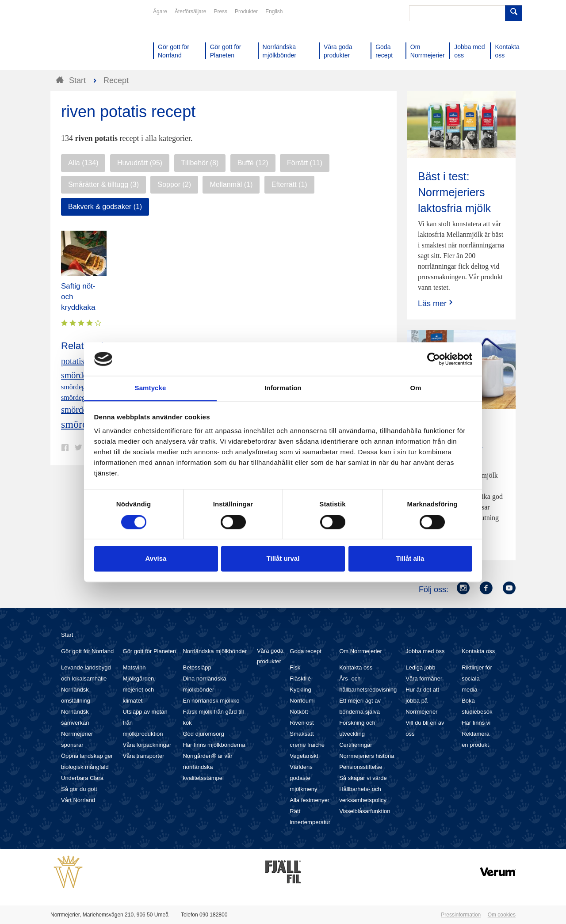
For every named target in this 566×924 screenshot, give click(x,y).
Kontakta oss (356, 667)
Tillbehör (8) (200, 163)
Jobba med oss (425, 651)
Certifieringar (356, 745)
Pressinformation (461, 915)
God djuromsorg (203, 734)
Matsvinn (134, 667)
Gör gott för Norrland (87, 651)
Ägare (160, 11)
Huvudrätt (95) (140, 163)
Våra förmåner (424, 679)
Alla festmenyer (310, 800)
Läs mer (436, 303)
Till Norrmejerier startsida (84, 39)
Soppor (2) (174, 184)
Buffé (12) (253, 163)
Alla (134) (83, 163)
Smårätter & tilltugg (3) (103, 184)
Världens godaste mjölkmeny (303, 778)
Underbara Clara (82, 778)
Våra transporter (144, 756)
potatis (73, 361)
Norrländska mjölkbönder (215, 651)
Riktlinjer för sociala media (477, 679)
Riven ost (302, 723)
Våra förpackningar (147, 745)
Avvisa (156, 559)
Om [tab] (415, 388)
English (274, 11)
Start (67, 635)
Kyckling (300, 690)
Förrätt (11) (305, 163)
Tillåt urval (283, 559)
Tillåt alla (410, 559)
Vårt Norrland (78, 800)
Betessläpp (197, 667)
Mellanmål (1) (231, 184)
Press (220, 11)
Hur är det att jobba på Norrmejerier (422, 701)
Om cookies (502, 915)
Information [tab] (283, 388)
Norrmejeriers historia (367, 756)
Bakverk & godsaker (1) (105, 207)
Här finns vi (476, 723)
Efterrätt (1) (289, 184)
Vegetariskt (304, 756)
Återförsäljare (190, 11)
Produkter (246, 11)
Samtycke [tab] (151, 388)
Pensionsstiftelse (361, 767)
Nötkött (299, 712)
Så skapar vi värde (363, 778)
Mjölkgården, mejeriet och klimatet (139, 690)
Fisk (295, 667)
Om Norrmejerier (361, 651)
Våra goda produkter (270, 656)
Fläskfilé (300, 679)
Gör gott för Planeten (150, 651)
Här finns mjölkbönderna (214, 745)
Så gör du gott (79, 789)
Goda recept (306, 651)
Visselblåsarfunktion (365, 811)
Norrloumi (302, 701)
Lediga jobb (420, 667)
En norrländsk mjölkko (211, 701)
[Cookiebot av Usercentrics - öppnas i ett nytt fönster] (434, 359)
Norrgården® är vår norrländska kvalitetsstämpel (207, 767)
